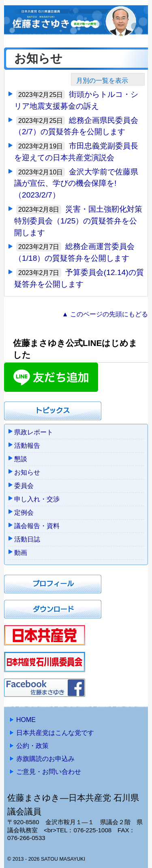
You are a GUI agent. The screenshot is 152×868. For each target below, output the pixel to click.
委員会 (24, 486)
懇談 (21, 459)
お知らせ (27, 472)
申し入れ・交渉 (37, 499)
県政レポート (34, 432)
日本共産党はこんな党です (55, 733)
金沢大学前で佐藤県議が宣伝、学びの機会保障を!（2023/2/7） (76, 184)
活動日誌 (27, 539)
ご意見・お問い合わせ (49, 772)
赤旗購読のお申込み (45, 759)
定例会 (24, 512)
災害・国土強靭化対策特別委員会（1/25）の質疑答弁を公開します (78, 221)
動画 (21, 553)
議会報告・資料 (37, 526)
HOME (26, 720)
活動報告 (27, 446)
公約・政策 (32, 746)
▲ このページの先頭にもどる (105, 314)
